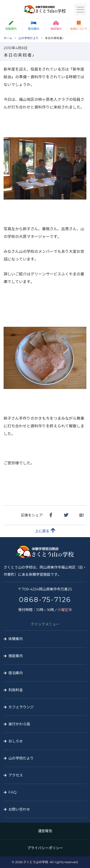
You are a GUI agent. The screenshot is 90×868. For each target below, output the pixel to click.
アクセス (16, 775)
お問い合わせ (19, 809)
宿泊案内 (34, 25)
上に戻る (45, 531)
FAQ (12, 792)
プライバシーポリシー (45, 848)
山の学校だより (21, 758)
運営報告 (45, 831)
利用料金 (16, 690)
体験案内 (16, 639)
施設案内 (56, 25)
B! (81, 515)
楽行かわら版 (19, 724)
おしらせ (16, 741)
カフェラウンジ (21, 707)
